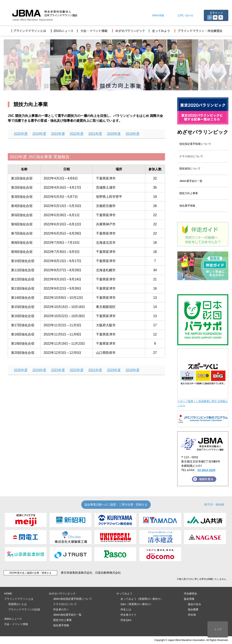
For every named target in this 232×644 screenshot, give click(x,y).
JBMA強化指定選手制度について (73, 599)
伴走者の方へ (61, 609)
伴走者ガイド (128, 615)
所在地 (192, 615)
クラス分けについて (191, 156)
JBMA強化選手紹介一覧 (67, 615)
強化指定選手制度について (195, 144)
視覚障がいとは (17, 604)
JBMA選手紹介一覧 (191, 181)
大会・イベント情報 (16, 624)
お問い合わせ (185, 15)
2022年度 (77, 134)
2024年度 (39, 134)
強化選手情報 (187, 206)
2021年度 (95, 134)
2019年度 (133, 134)
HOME (8, 594)
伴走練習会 (190, 594)
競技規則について (190, 169)
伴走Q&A (126, 620)
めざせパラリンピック (203, 132)
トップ (218, 629)
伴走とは (126, 609)
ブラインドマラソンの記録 (24, 609)
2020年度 (114, 134)
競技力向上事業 (189, 193)
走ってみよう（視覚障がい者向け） (142, 599)
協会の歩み (195, 604)
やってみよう (124, 594)
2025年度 (21, 134)
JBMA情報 (158, 15)
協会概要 (193, 609)
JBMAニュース (13, 619)
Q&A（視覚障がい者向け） (137, 604)
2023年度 (58, 134)
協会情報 (189, 599)
